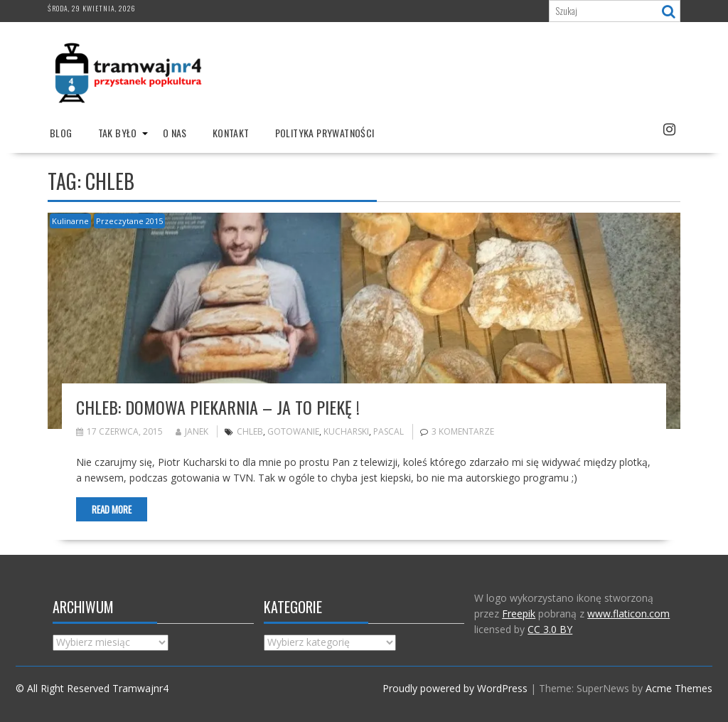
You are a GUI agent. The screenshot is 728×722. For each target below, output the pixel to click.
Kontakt (231, 133)
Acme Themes (679, 688)
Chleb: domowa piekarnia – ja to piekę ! (218, 407)
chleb (250, 431)
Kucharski (346, 431)
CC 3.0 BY (550, 629)
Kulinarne (70, 221)
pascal (389, 431)
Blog (61, 133)
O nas (175, 133)
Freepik (519, 614)
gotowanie (293, 431)
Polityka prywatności (325, 133)
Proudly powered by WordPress (455, 688)
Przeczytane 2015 (129, 221)
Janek (192, 431)
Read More (112, 509)
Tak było (118, 133)
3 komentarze (463, 431)
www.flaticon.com (628, 614)
